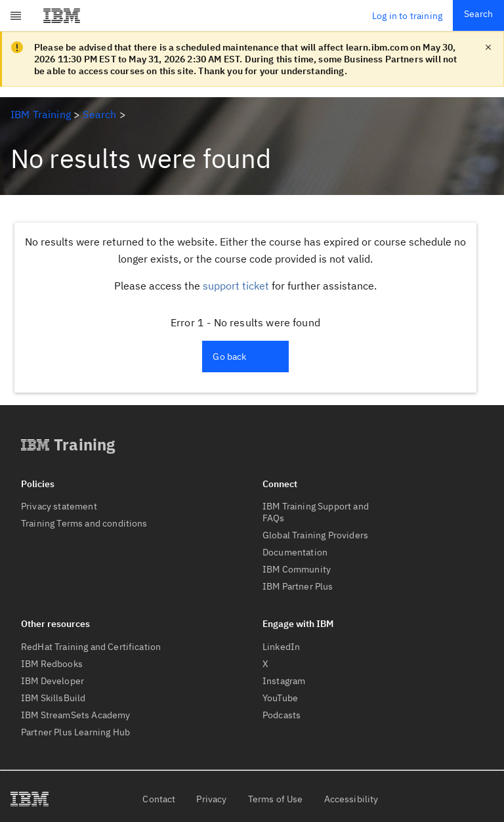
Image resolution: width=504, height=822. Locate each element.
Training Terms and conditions (84, 523)
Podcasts (282, 715)
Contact (159, 799)
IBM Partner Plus (298, 586)
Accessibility (351, 799)
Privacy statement (59, 506)
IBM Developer (52, 681)
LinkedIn (281, 647)
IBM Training (41, 114)
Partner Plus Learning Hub (75, 732)
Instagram (284, 681)
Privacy (211, 799)
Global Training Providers (315, 535)
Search (478, 14)
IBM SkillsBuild (53, 698)
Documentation (295, 552)
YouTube (280, 698)
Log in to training (407, 16)
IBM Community (297, 569)
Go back (229, 357)
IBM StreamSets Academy (76, 715)
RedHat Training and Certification (91, 647)
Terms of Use (276, 799)
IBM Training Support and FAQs (316, 512)
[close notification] (488, 47)
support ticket (236, 286)
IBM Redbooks (52, 664)
